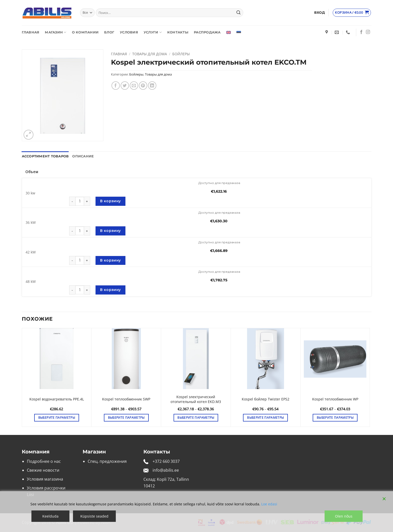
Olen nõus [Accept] (344, 516)
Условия (129, 32)
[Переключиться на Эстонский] (239, 32)
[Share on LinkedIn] (152, 86)
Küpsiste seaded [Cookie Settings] (94, 516)
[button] (320, 13)
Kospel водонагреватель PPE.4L (57, 399)
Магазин (55, 32)
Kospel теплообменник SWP (126, 399)
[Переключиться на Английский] (229, 32)
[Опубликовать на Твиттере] (125, 86)
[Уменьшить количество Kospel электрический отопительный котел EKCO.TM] (72, 201)
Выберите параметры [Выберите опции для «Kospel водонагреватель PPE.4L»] (57, 418)
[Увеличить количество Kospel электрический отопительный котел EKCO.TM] (87, 201)
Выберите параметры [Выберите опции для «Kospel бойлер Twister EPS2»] (265, 418)
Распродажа (207, 32)
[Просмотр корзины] (352, 13)
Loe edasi (269, 504)
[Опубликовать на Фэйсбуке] (116, 86)
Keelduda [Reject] (50, 516)
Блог (109, 32)
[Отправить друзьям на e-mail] (134, 86)
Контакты (178, 32)
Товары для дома (150, 54)
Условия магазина (45, 479)
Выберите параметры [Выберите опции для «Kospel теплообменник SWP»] (126, 418)
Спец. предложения (107, 461)
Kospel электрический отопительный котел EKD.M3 (196, 399)
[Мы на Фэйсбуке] (361, 32)
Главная (31, 32)
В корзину (110, 201)
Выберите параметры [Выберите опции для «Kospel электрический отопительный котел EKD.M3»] (196, 418)
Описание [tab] (83, 156)
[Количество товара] (80, 201)
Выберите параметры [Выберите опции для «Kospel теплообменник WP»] (335, 418)
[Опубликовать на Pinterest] (143, 86)
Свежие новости (43, 470)
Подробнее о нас (44, 461)
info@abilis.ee (166, 470)
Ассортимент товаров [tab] (45, 156)
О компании (85, 32)
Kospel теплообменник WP (335, 399)
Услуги (153, 32)
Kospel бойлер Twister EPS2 (266, 399)
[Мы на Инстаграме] (368, 32)
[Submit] (238, 13)
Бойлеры (181, 54)
